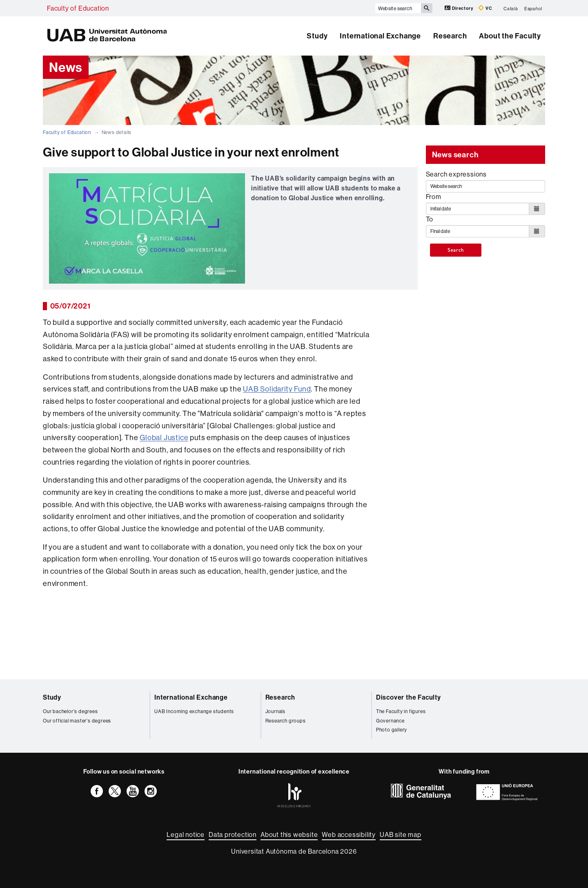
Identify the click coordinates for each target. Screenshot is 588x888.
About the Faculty (510, 36)
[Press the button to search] (427, 8)
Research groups (286, 721)
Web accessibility (349, 834)
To (430, 219)
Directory (459, 8)
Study (317, 36)
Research (450, 36)
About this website (289, 834)
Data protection (233, 834)
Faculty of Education (78, 8)
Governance (390, 721)
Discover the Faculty (409, 697)
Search (456, 250)
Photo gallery (392, 730)
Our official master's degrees (77, 721)
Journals (275, 711)
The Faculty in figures (401, 711)
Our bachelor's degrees (70, 711)
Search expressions (456, 174)
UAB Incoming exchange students (194, 711)
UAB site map (401, 834)
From (434, 197)
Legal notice (186, 834)
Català (511, 8)
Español (533, 8)
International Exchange (380, 36)
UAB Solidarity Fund (277, 389)
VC (485, 8)
